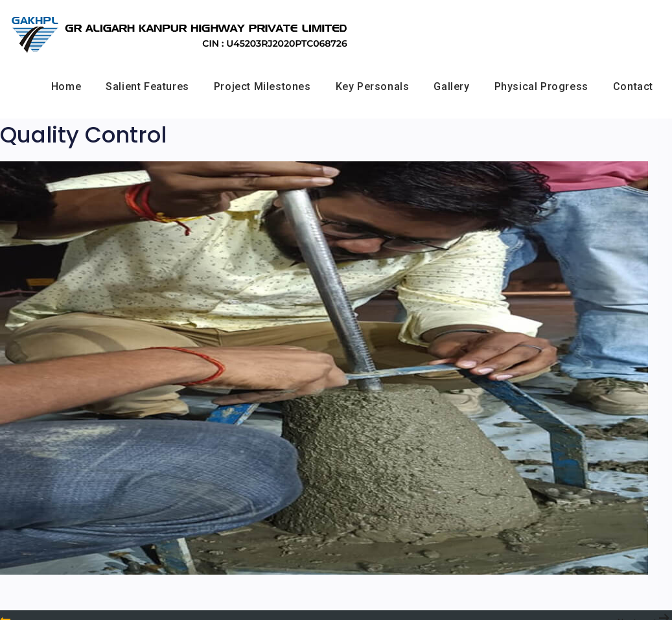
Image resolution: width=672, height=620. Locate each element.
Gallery (451, 86)
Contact (633, 86)
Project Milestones (262, 86)
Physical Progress (541, 86)
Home (66, 86)
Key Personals (373, 86)
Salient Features (147, 86)
